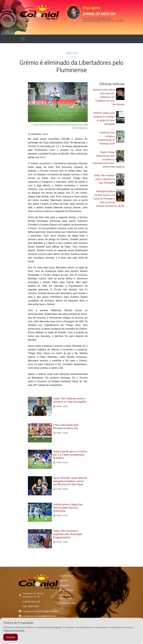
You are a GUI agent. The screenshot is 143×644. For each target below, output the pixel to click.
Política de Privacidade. (14, 630)
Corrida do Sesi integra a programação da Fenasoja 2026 (106, 140)
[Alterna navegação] (23, 41)
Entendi (11, 637)
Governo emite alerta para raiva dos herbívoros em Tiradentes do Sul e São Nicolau (109, 99)
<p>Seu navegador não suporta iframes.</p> (78, 29)
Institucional (66, 587)
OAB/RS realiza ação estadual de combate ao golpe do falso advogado (104, 121)
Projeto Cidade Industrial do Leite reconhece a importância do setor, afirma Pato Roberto (109, 162)
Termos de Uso (67, 615)
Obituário (64, 597)
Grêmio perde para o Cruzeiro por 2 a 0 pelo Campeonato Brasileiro (70, 460)
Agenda (63, 592)
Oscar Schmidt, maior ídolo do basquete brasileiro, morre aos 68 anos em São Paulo (70, 488)
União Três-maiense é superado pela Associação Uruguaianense (68, 544)
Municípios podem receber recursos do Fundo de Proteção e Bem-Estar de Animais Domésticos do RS (109, 201)
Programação (67, 602)
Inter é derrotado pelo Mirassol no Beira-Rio (66, 430)
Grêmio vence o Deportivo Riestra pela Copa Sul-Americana (68, 516)
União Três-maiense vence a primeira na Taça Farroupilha (70, 402)
